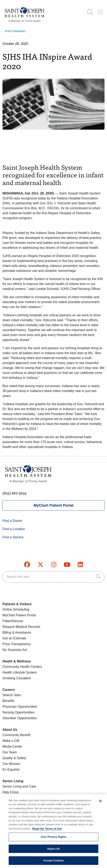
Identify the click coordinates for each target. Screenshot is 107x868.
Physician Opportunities (20, 707)
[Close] (100, 803)
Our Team (10, 752)
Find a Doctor (12, 521)
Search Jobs (12, 695)
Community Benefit (16, 735)
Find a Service (13, 537)
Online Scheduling (16, 609)
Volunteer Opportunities (20, 718)
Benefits (8, 701)
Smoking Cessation (17, 678)
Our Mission (11, 764)
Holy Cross (11, 792)
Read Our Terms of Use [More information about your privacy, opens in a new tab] (47, 831)
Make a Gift (11, 741)
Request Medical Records (21, 627)
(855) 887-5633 (14, 493)
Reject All (53, 851)
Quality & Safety (14, 758)
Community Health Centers (22, 667)
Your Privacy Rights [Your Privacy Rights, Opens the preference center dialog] (53, 839)
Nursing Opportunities (18, 712)
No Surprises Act (15, 650)
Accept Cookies (53, 863)
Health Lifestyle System (20, 672)
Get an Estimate (14, 638)
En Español (11, 770)
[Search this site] (53, 577)
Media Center (12, 746)
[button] (101, 11)
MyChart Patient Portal (53, 505)
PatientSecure (13, 621)
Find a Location (14, 529)
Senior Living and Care (19, 786)
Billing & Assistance (17, 632)
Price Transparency (17, 644)
